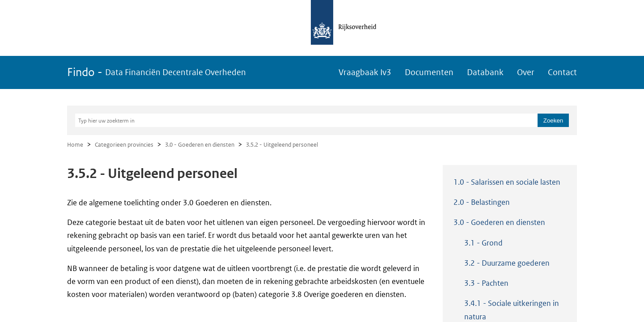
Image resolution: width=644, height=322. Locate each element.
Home (75, 145)
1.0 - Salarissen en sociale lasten (507, 182)
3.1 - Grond (483, 243)
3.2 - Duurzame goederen (507, 263)
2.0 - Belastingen (482, 202)
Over (526, 72)
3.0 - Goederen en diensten (200, 145)
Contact (562, 72)
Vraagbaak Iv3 (365, 72)
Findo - (157, 72)
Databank (485, 72)
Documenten (429, 72)
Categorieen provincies (124, 145)
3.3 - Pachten (486, 283)
